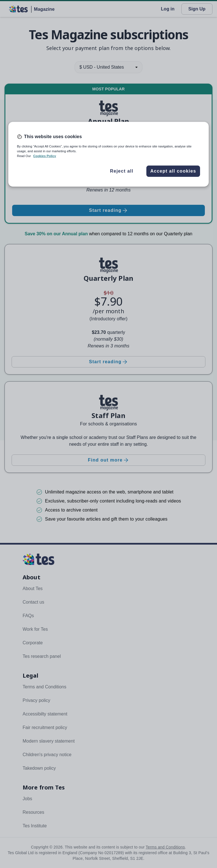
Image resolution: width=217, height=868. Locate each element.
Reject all (122, 171)
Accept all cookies (173, 171)
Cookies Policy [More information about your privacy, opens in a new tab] (45, 156)
